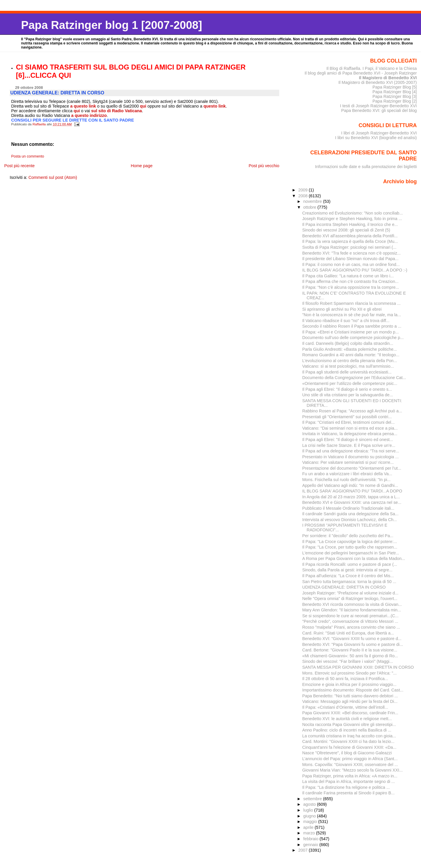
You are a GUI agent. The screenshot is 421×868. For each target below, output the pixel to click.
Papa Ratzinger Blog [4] (395, 92)
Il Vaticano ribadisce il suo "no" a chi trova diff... (346, 321)
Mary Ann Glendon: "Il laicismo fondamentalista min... (352, 610)
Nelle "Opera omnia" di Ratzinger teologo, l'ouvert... (350, 599)
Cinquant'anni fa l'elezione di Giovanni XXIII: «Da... (349, 747)
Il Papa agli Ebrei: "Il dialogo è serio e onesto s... (347, 389)
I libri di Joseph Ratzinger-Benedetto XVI (379, 133)
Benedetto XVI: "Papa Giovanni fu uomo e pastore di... (353, 644)
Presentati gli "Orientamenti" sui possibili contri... (347, 417)
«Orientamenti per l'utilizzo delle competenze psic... (350, 383)
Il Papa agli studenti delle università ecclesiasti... (347, 372)
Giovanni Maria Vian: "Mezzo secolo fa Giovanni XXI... (353, 770)
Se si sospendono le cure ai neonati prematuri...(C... (350, 616)
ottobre (310, 207)
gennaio (311, 845)
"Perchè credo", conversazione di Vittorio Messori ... (350, 621)
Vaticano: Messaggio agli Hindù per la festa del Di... (350, 701)
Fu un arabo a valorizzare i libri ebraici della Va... (347, 474)
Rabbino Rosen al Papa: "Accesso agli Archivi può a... (352, 411)
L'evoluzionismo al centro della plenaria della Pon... (350, 361)
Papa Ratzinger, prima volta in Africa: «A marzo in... (350, 776)
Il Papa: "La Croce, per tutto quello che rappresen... (350, 547)
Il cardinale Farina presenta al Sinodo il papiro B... (348, 793)
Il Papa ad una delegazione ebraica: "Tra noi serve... (351, 451)
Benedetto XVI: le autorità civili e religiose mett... (347, 719)
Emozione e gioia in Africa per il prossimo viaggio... (349, 684)
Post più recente (19, 166)
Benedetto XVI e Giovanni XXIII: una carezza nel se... (352, 502)
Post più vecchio (264, 166)
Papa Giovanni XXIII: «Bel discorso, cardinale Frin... (350, 713)
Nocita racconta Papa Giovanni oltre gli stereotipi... (349, 725)
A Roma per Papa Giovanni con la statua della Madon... (354, 559)
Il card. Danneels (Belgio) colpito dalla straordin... (348, 343)
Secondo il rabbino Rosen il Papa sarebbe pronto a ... (352, 326)
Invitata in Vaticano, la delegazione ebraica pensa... (350, 434)
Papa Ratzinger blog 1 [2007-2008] (112, 25)
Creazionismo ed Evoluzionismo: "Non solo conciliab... (353, 213)
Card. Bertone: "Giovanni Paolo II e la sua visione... (350, 650)
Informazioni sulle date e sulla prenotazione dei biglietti (366, 167)
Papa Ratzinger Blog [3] (395, 96)
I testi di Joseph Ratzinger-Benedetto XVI (378, 106)
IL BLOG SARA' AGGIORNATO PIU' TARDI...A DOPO (352, 491)
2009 (303, 190)
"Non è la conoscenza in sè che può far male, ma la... (352, 315)
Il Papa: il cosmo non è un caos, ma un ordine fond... (351, 264)
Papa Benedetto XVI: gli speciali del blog (379, 110)
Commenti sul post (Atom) (53, 177)
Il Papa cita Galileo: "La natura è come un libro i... (348, 276)
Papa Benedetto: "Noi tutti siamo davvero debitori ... (350, 696)
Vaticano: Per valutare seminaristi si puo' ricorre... (348, 462)
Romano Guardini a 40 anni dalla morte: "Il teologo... (351, 355)
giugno (310, 816)
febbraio (311, 839)
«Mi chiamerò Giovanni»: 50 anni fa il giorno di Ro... (350, 656)
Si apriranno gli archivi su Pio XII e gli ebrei (342, 309)
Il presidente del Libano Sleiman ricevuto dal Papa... (350, 259)
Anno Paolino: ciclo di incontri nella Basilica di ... (347, 730)
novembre (313, 201)
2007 (303, 850)
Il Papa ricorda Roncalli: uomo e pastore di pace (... (350, 564)
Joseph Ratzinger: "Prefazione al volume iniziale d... (350, 593)
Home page (142, 166)
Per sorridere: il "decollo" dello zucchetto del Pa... (348, 536)
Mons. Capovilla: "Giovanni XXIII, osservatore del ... (350, 765)
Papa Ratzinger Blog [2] (395, 101)
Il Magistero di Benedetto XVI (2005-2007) (377, 82)
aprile (309, 827)
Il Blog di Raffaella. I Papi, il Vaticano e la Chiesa (371, 68)
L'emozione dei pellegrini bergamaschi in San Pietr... (351, 553)
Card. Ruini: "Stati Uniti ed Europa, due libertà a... (348, 633)
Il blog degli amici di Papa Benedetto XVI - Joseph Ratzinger (361, 73)
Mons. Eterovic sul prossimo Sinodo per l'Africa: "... (350, 673)
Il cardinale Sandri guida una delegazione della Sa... (351, 514)
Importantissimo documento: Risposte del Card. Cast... (353, 690)
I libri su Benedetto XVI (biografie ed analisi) (376, 138)
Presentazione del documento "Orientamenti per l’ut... (352, 468)
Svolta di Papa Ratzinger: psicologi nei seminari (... (349, 247)
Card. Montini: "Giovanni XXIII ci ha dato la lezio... (348, 741)
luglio (309, 810)
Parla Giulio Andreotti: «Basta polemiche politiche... (350, 349)
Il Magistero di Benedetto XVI (388, 78)
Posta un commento (28, 156)
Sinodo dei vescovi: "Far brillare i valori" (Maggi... (348, 661)
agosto (310, 804)
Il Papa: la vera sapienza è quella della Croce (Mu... (350, 241)
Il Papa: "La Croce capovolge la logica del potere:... (350, 542)
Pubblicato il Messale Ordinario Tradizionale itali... (348, 508)
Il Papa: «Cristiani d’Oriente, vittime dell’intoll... (345, 707)
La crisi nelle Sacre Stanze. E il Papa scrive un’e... (349, 445)
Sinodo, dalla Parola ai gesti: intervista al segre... (347, 570)
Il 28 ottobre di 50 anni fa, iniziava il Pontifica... (345, 679)
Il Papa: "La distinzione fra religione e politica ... (346, 787)
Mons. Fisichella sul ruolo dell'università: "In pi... (346, 480)
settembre (313, 799)
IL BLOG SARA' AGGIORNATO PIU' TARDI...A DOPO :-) (355, 270)
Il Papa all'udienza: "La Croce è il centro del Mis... (348, 576)
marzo (310, 833)
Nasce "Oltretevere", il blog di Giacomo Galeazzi (347, 753)
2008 (303, 196)
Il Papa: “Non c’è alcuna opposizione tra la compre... (351, 287)
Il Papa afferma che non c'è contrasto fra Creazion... (351, 281)
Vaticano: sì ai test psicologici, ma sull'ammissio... (348, 366)
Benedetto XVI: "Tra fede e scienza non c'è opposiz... (352, 253)
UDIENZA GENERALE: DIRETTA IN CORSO (344, 587)
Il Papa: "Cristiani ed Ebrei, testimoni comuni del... (348, 422)
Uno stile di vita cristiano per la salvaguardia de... (348, 395)
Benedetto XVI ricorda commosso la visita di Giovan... (352, 604)
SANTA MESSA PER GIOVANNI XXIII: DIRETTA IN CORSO (358, 667)
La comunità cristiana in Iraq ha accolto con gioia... (349, 736)
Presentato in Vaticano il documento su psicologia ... (351, 457)
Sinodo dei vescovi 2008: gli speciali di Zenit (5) (346, 230)
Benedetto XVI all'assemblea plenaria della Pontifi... (350, 236)
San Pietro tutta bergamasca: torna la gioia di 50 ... (349, 582)
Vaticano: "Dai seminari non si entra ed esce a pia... (350, 428)
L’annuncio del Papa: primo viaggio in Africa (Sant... (350, 759)
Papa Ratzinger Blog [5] (395, 87)
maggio (311, 822)
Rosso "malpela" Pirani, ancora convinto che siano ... (351, 627)
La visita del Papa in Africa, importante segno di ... (349, 781)
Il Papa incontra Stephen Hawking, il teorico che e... (350, 224)
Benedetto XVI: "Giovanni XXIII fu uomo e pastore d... (352, 639)
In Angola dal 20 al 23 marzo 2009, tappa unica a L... (351, 497)
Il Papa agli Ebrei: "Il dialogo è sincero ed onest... (348, 440)
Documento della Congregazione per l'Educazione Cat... (354, 378)
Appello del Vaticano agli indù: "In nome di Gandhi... (350, 485)
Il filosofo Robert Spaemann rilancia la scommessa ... (352, 303)
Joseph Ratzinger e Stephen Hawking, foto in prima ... (352, 219)
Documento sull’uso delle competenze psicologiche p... (353, 338)
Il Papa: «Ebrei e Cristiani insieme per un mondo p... (351, 332)
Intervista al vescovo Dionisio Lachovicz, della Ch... (350, 520)
